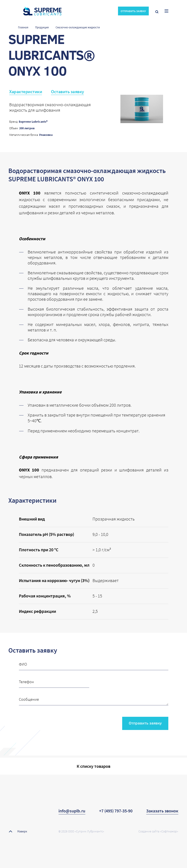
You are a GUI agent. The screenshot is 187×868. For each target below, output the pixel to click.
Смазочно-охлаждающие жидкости (78, 27)
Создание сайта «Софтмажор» (158, 831)
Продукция (42, 27)
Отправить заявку (145, 723)
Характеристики (26, 92)
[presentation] (52, 722)
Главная (23, 27)
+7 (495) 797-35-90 (116, 811)
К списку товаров (93, 766)
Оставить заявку (67, 92)
